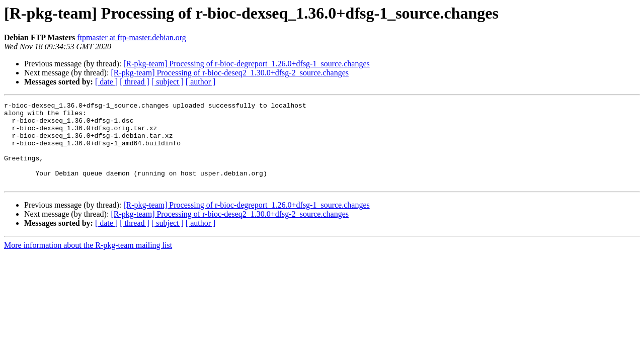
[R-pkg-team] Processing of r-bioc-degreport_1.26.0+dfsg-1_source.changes (246, 64)
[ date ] (106, 82)
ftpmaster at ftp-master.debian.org (132, 37)
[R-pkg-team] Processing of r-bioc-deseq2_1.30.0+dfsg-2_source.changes (230, 73)
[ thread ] (135, 82)
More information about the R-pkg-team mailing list (88, 262)
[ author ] (201, 82)
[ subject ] (168, 82)
